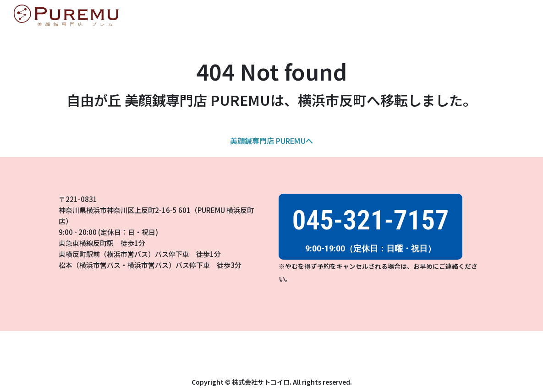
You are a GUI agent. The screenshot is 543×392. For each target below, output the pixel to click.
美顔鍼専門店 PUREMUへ (271, 141)
